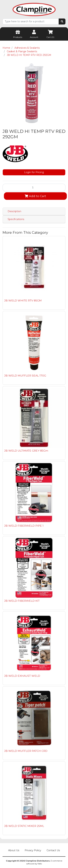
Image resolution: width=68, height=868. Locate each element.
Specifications (16, 219)
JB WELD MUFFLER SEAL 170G (25, 376)
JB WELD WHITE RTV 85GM (23, 301)
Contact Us (53, 850)
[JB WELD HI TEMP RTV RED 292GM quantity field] (34, 187)
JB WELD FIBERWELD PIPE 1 (24, 526)
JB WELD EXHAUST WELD (22, 676)
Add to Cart (35, 196)
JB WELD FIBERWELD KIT (22, 601)
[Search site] (62, 22)
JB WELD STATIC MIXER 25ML (24, 826)
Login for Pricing (34, 172)
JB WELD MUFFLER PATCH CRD (26, 751)
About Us (14, 850)
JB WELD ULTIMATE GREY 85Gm (26, 451)
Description (14, 211)
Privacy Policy (33, 850)
